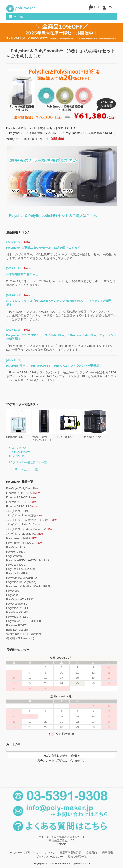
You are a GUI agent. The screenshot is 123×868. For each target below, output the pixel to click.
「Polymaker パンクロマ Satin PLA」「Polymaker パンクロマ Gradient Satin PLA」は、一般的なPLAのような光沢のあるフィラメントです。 (60, 348)
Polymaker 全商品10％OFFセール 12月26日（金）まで (43, 248)
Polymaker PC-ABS (19, 621)
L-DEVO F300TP (20, 452)
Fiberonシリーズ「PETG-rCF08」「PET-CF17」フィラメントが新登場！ (54, 366)
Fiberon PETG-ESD (19, 506)
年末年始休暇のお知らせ (22, 274)
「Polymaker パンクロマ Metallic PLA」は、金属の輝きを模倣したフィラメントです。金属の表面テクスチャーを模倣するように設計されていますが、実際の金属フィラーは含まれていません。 (61, 315)
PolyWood (13, 591)
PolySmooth (14, 556)
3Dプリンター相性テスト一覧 (28, 462)
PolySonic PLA (16, 547)
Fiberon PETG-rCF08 (20, 493)
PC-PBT (38, 621)
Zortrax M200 (17, 448)
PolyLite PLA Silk (17, 569)
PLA (26, 560)
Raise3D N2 (17, 456)
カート (95, 6)
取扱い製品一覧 (77, 857)
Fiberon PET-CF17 (18, 497)
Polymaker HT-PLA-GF (21, 543)
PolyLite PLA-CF (17, 565)
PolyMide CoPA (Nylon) (21, 582)
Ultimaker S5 (18, 435)
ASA (46, 560)
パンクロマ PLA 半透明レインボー (28, 520)
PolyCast (12, 595)
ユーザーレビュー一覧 (23, 469)
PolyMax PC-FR (17, 625)
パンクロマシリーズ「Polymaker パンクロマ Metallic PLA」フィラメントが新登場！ (59, 303)
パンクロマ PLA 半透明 (21, 515)
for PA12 (28, 599)
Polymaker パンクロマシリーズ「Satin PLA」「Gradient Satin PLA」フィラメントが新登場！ (61, 337)
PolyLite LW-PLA (17, 573)
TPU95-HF (35, 586)
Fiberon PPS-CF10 (18, 502)
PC (32, 560)
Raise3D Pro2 (95, 435)
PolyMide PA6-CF (18, 608)
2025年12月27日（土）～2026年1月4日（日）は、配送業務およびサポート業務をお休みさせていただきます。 (61, 283)
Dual (32, 569)
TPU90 (47, 586)
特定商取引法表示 (70, 852)
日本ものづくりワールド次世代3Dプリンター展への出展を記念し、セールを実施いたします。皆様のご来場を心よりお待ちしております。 (61, 256)
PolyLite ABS (15, 560)
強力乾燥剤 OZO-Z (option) (24, 634)
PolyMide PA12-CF (18, 617)
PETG (39, 560)
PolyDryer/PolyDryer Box (22, 488)
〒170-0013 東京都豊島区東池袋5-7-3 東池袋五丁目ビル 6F (61, 841)
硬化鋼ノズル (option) (20, 638)
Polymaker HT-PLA (18, 538)
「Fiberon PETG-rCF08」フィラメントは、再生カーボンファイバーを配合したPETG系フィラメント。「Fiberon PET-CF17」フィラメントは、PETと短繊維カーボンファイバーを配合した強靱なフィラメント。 (61, 376)
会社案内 (91, 852)
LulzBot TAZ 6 (69, 435)
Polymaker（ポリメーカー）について (32, 852)
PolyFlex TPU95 (17, 586)
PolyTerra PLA (15, 552)
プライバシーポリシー (50, 857)
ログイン (111, 7)
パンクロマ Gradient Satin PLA (26, 529)
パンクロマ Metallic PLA (22, 534)
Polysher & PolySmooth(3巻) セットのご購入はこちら (53, 216)
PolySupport (14, 599)
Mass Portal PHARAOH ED (44, 437)
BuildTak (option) (17, 630)
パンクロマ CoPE (18, 511)
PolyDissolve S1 (17, 604)
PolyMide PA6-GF (18, 612)
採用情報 (107, 852)
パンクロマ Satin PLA (20, 524)
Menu (19, 17)
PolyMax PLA (15, 578)
